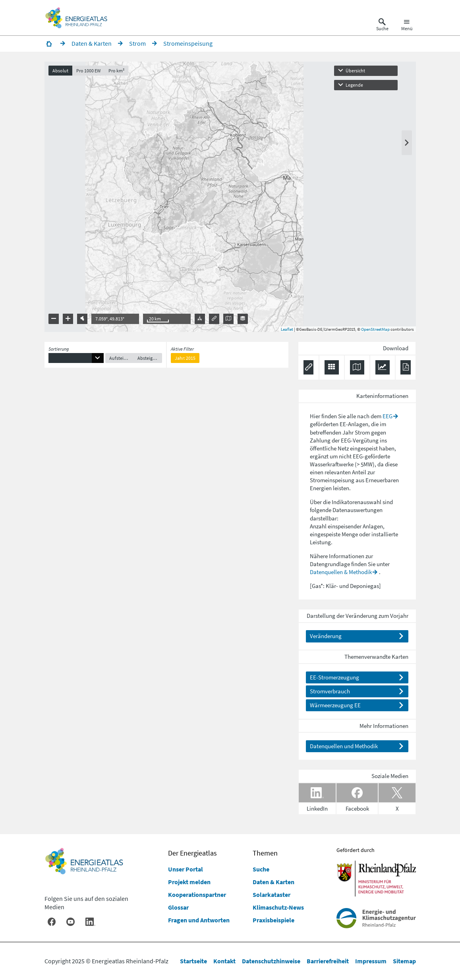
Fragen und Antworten (199, 920)
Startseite (193, 961)
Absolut (60, 71)
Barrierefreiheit (328, 961)
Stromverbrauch (330, 691)
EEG (388, 416)
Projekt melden (189, 882)
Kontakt (224, 961)
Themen (265, 853)
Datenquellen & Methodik (341, 572)
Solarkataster (272, 895)
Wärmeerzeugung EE (335, 705)
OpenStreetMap (375, 329)
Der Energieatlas (192, 853)
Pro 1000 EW (88, 71)
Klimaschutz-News (278, 907)
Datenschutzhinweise (271, 961)
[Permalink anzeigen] (308, 367)
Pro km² (116, 71)
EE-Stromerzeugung (334, 677)
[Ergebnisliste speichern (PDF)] (405, 367)
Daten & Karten (273, 882)
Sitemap (404, 961)
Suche (261, 869)
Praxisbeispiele (273, 920)
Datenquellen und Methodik (344, 746)
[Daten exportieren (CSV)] (332, 367)
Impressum (371, 961)
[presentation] (230, 197)
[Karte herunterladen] (357, 367)
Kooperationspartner (197, 895)
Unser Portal (186, 869)
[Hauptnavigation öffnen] (407, 25)
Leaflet (287, 329)
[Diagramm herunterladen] (383, 367)
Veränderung (326, 636)
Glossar (178, 907)
